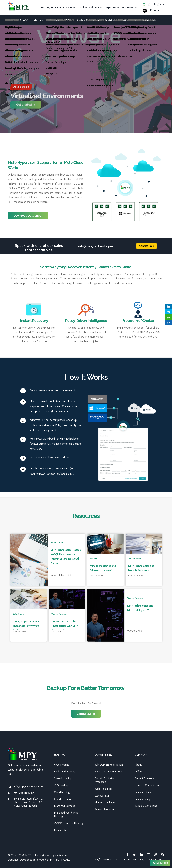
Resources (128, 8)
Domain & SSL (64, 8)
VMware (38, 20)
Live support (160, 863)
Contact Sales (86, 714)
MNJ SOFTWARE (60, 860)
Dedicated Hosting (65, 772)
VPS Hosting (61, 785)
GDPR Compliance (145, 20)
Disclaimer (133, 860)
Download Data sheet (28, 216)
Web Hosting (62, 765)
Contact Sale (146, 246)
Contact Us (119, 860)
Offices (139, 772)
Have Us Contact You (147, 785)
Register (159, 4)
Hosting (46, 8)
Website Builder (103, 789)
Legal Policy (147, 860)
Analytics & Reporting (117, 20)
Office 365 (55, 20)
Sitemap (107, 860)
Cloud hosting (62, 792)
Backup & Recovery (88, 20)
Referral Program (104, 809)
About (138, 765)
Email (81, 8)
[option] (86, 92)
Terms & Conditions (146, 806)
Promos (155, 10)
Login (147, 4)
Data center (61, 830)
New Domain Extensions (108, 772)
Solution (94, 8)
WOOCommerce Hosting (69, 823)
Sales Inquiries (143, 792)
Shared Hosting (63, 778)
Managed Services (64, 806)
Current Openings (145, 778)
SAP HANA (22, 20)
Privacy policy (143, 799)
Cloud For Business (65, 799)
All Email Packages (105, 803)
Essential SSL (102, 796)
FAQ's (98, 860)
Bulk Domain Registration (109, 765)
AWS (69, 20)
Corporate (110, 8)
